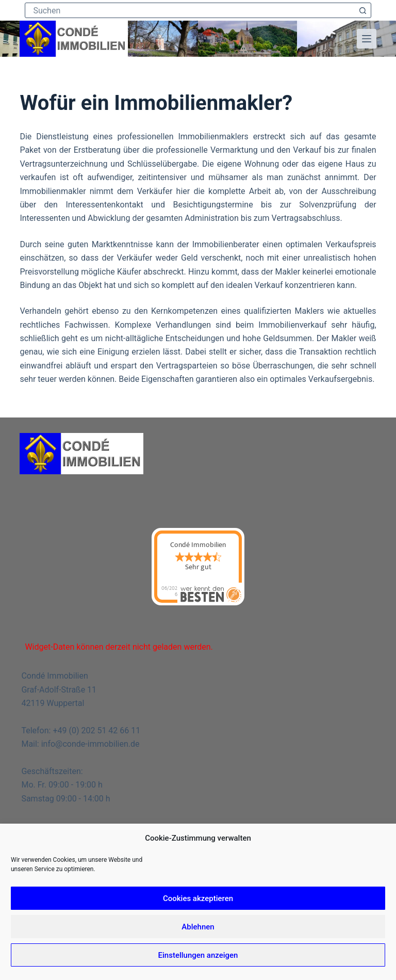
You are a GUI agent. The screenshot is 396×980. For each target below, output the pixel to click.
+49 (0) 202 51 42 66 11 (96, 730)
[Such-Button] (363, 10)
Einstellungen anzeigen (198, 955)
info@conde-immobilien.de (90, 744)
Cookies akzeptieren (198, 898)
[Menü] (367, 39)
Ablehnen (198, 927)
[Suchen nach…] (190, 10)
